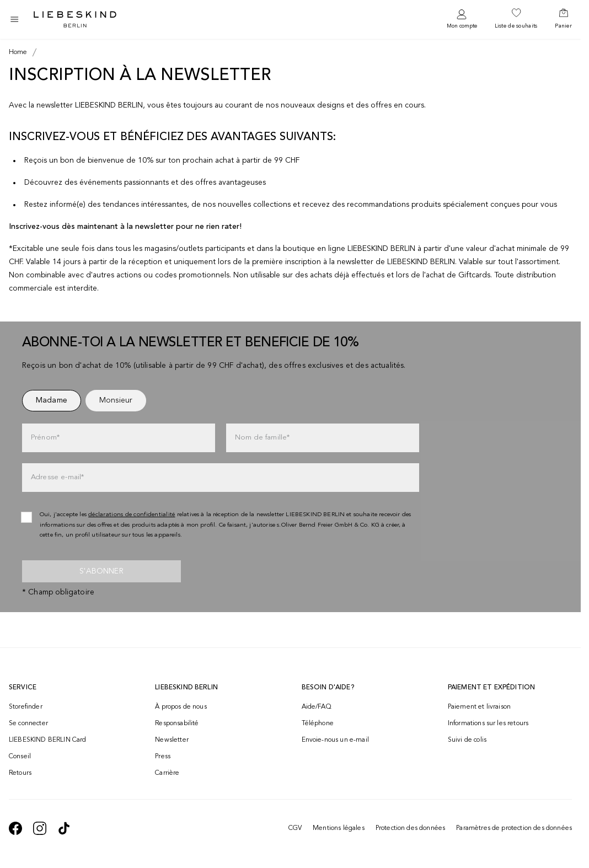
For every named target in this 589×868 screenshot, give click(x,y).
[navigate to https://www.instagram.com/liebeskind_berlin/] (40, 828)
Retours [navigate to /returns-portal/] (20, 773)
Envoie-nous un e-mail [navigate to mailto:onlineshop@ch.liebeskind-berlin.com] (335, 740)
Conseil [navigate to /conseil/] (20, 757)
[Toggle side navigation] (14, 19)
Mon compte (462, 26)
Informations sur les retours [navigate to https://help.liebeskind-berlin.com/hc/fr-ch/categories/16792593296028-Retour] (488, 724)
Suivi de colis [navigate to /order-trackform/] (467, 740)
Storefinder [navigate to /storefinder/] (26, 707)
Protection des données (411, 828)
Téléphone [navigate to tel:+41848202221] (318, 724)
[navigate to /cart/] (563, 19)
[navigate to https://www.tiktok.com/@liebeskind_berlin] (64, 828)
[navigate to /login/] (462, 20)
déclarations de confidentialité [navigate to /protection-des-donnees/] (132, 515)
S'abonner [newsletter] (101, 571)
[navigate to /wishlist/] (516, 19)
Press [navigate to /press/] (163, 757)
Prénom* (45, 438)
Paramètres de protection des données (514, 828)
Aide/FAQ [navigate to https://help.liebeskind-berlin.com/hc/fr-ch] (317, 707)
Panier (563, 26)
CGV (295, 828)
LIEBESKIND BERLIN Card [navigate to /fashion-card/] (48, 740)
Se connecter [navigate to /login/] (28, 724)
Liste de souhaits (516, 26)
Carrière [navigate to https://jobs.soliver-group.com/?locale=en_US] (167, 773)
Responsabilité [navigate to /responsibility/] (177, 724)
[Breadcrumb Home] (18, 52)
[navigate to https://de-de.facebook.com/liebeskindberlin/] (15, 828)
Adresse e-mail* (57, 477)
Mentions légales (339, 828)
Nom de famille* (262, 438)
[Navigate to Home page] (75, 19)
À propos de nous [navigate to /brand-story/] (181, 707)
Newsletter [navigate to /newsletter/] (172, 740)
